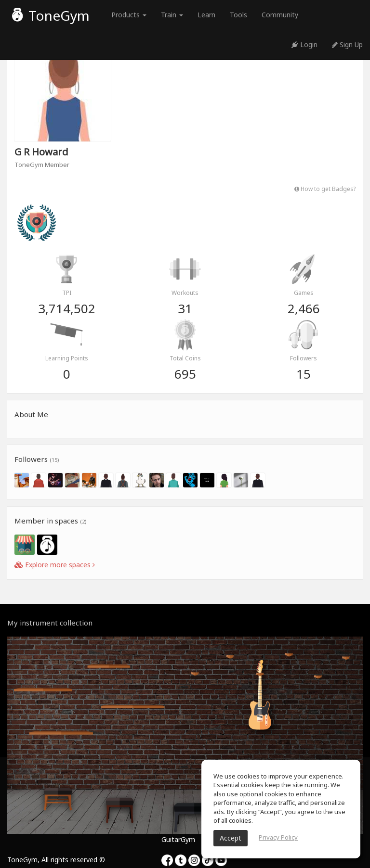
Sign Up (347, 45)
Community (280, 15)
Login (304, 45)
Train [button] (172, 15)
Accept (231, 838)
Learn (206, 15)
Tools (238, 15)
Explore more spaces (55, 565)
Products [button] (129, 15)
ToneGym (51, 15)
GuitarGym (178, 839)
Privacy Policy (278, 837)
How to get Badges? (325, 189)
